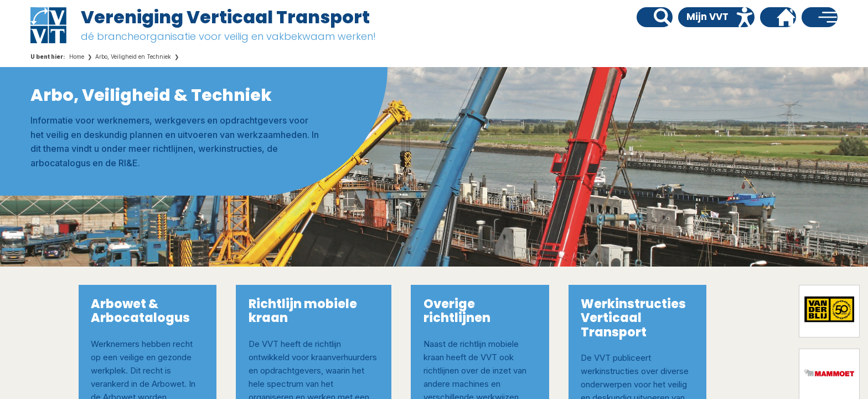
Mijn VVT (707, 17)
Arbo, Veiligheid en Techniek (133, 57)
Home (77, 57)
